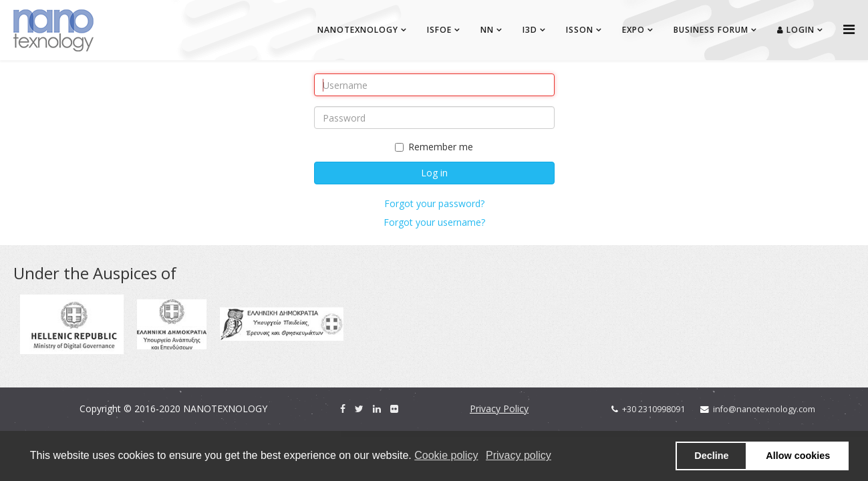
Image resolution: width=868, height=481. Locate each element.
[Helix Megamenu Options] (849, 29)
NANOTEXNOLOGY (358, 30)
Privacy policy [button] (519, 455)
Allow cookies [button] (798, 456)
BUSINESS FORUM (711, 30)
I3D (530, 30)
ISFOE (439, 30)
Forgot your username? (434, 222)
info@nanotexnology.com (764, 409)
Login (796, 30)
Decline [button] (711, 456)
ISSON (580, 30)
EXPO (633, 30)
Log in (434, 173)
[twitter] (359, 409)
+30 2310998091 (654, 409)
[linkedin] (377, 409)
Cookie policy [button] (446, 455)
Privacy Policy (499, 409)
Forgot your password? (434, 203)
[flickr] (394, 409)
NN (487, 30)
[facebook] (343, 409)
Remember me (434, 147)
